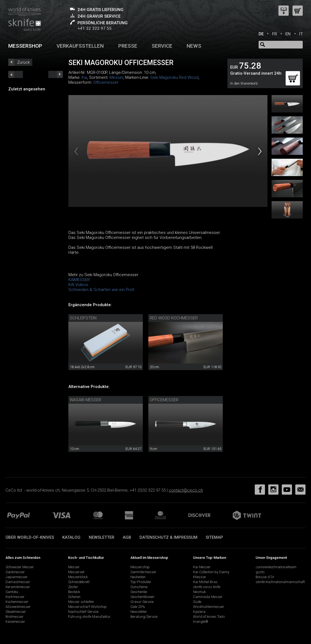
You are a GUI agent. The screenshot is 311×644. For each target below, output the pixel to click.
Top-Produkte (141, 582)
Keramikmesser (18, 587)
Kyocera (199, 612)
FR (275, 34)
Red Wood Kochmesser (174, 318)
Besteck (74, 592)
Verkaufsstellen (80, 46)
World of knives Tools (209, 617)
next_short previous (16, 74)
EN (288, 34)
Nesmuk (199, 592)
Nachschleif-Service (83, 612)
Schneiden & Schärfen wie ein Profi (101, 290)
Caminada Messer (208, 597)
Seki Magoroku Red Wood (174, 77)
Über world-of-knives (30, 537)
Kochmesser (15, 597)
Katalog (71, 537)
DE (261, 34)
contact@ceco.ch (186, 490)
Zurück (23, 62)
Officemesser (106, 82)
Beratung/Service (144, 617)
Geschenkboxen (142, 597)
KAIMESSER (79, 280)
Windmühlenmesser (209, 607)
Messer (116, 77)
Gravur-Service (142, 602)
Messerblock (78, 577)
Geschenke (139, 592)
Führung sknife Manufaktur (89, 617)
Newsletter (102, 537)
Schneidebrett (79, 582)
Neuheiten (138, 577)
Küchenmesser (17, 602)
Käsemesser (15, 622)
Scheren (74, 597)
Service (162, 46)
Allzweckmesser (18, 607)
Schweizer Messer (20, 567)
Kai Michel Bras (205, 582)
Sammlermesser (143, 572)
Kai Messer (202, 567)
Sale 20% (138, 607)
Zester (73, 587)
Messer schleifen (81, 602)
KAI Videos (78, 285)
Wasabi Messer (85, 400)
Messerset (76, 572)
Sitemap (214, 537)
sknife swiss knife (207, 587)
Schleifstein (83, 318)
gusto (260, 572)
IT (301, 34)
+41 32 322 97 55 (95, 28)
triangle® (201, 622)
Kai (84, 77)
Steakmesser (16, 612)
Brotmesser (14, 617)
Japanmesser (17, 577)
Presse (128, 46)
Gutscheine (139, 587)
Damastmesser (18, 582)
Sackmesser (15, 572)
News (194, 46)
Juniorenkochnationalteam (276, 567)
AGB (127, 537)
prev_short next (56, 74)
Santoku (12, 592)
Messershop (25, 46)
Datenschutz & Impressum (168, 537)
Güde (197, 602)
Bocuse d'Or (265, 577)
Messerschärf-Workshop (87, 607)
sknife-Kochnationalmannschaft (280, 582)
